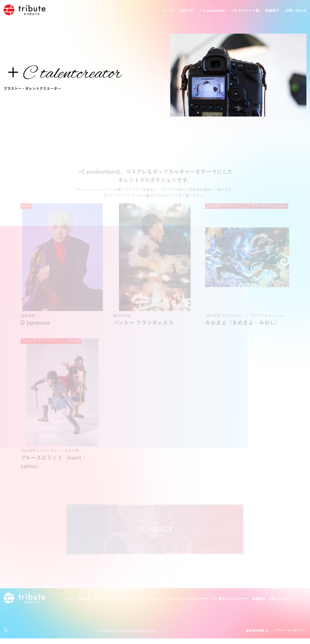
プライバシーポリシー (291, 636)
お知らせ (186, 11)
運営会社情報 (255, 636)
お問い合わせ (296, 11)
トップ (168, 11)
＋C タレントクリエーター (141, 605)
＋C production (212, 11)
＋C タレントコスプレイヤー (187, 605)
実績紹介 (272, 11)
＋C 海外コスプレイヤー (230, 605)
